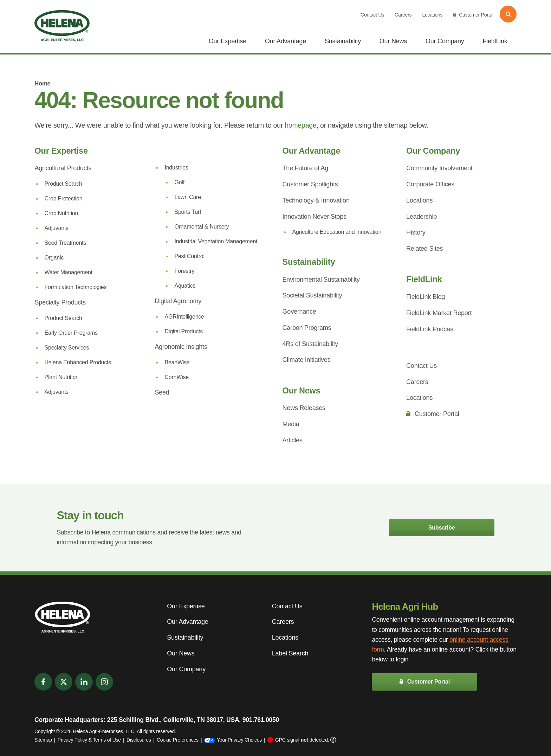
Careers (403, 15)
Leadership (422, 217)
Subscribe (442, 528)
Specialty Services (67, 348)
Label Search (290, 653)
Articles (293, 440)
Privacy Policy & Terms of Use (89, 740)
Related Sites (424, 249)
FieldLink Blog (426, 297)
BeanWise (177, 362)
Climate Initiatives (307, 360)
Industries (176, 168)
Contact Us (372, 15)
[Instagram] (104, 682)
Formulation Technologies (76, 287)
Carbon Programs (307, 328)
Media (291, 424)
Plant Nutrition (62, 377)
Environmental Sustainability (321, 280)
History (416, 232)
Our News (393, 41)
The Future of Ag (306, 168)
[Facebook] (43, 682)
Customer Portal (473, 15)
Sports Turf (188, 212)
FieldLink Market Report (439, 313)
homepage (300, 125)
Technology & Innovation (316, 200)
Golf (179, 182)
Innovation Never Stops (315, 217)
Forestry (184, 271)
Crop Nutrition (61, 213)
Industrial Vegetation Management (216, 241)
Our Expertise (228, 41)
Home (43, 84)
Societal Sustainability (312, 295)
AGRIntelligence (184, 317)
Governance (299, 312)
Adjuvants (57, 228)
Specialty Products (60, 302)
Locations (432, 15)
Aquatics (185, 286)
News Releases (304, 408)
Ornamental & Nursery (202, 227)
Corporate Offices (430, 184)
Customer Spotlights (310, 184)
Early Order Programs (71, 333)
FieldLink (495, 41)
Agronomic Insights (181, 347)
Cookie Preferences (178, 740)
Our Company (445, 41)
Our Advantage (286, 41)
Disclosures (139, 740)
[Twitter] (64, 682)
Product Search (63, 184)
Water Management (69, 272)
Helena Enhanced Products (78, 362)
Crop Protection (64, 198)
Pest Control (189, 256)
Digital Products (184, 331)
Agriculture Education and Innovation (337, 232)
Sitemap (43, 740)
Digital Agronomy (178, 301)
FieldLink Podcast (430, 329)
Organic (54, 258)
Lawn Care (187, 197)
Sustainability (343, 41)
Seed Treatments (66, 243)
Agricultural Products (63, 168)
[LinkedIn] (84, 682)
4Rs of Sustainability (310, 344)
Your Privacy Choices (233, 740)
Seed (162, 392)
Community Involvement (439, 168)
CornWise (176, 377)
